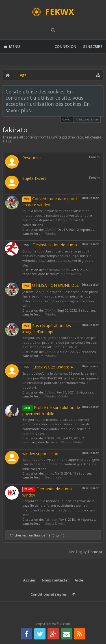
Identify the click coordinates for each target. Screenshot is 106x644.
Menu (12, 46)
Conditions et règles (49, 594)
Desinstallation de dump (50, 245)
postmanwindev (57, 270)
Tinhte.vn (96, 552)
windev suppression (40, 454)
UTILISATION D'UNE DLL (51, 285)
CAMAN (50, 230)
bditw (49, 473)
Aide (79, 580)
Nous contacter (56, 580)
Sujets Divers (34, 178)
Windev (51, 233)
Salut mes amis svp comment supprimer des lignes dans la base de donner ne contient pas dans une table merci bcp (61, 464)
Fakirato (51, 519)
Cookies (67, 119)
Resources (32, 158)
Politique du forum (87, 119)
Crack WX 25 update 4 (47, 367)
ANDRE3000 (53, 438)
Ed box (50, 392)
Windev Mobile (57, 396)
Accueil (30, 580)
